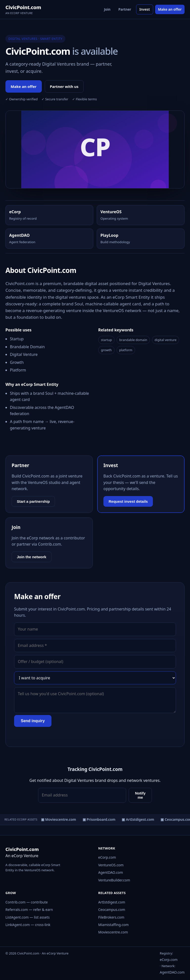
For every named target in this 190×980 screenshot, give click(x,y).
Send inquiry (33, 721)
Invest (145, 9)
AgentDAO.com (111, 872)
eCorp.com (107, 857)
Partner (125, 9)
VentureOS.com (111, 865)
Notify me (140, 795)
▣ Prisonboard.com (100, 819)
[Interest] (95, 678)
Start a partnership (33, 501)
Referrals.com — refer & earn (29, 910)
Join (107, 9)
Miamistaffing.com (113, 925)
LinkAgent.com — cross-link (28, 925)
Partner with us (64, 86)
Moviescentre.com (113, 932)
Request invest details (128, 501)
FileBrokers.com (111, 917)
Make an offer (170, 9)
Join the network (32, 557)
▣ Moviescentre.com (59, 819)
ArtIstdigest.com (112, 902)
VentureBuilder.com (114, 880)
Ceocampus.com (112, 910)
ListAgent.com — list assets (28, 917)
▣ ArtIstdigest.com (139, 819)
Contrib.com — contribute (27, 902)
